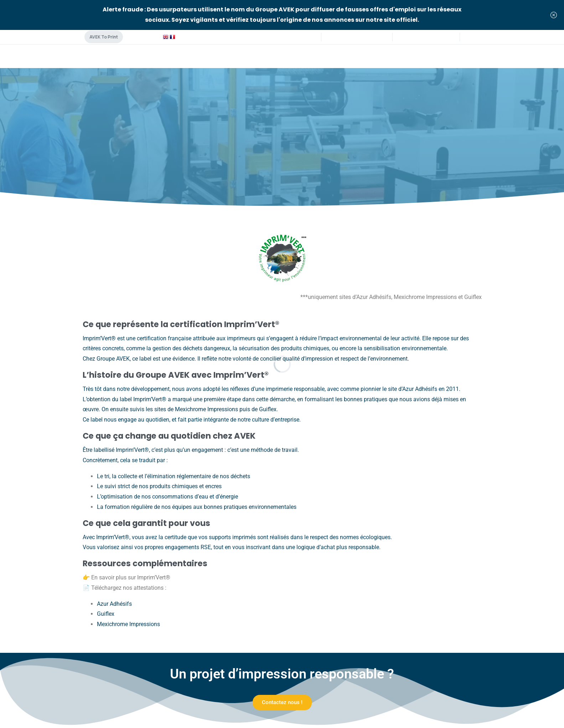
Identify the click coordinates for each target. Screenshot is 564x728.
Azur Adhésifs (114, 604)
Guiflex (106, 614)
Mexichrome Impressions (128, 624)
